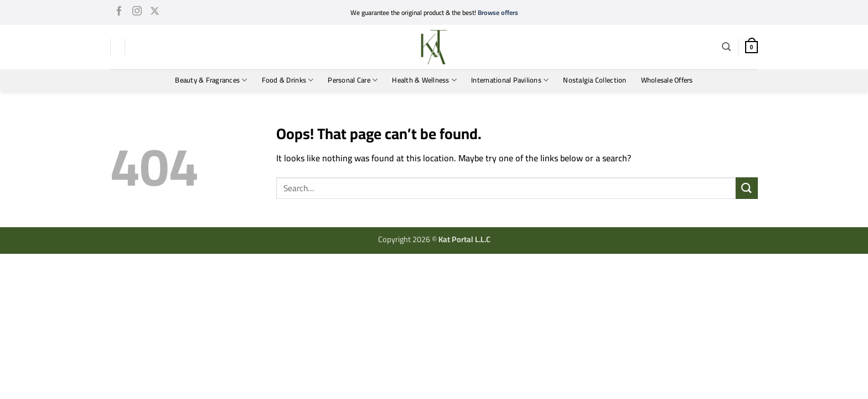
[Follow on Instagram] (137, 13)
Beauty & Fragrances (211, 80)
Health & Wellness (424, 80)
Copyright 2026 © (434, 239)
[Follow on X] (155, 13)
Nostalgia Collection (595, 80)
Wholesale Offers (667, 80)
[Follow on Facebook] (119, 13)
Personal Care (353, 80)
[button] (726, 47)
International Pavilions (510, 80)
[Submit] (747, 188)
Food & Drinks (288, 80)
